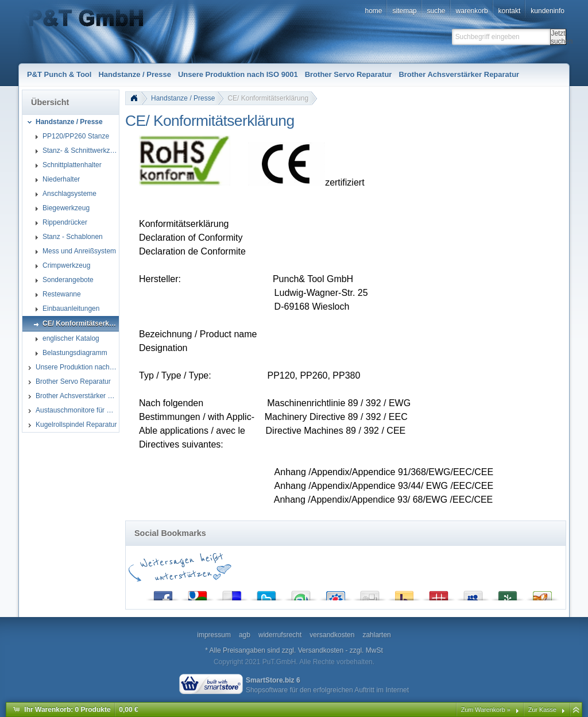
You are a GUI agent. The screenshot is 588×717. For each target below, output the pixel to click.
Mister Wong (439, 593)
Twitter (266, 593)
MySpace (473, 593)
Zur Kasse (542, 710)
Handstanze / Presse (183, 98)
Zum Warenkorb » (486, 710)
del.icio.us (232, 593)
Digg (370, 593)
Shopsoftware (267, 690)
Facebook (163, 593)
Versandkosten (321, 650)
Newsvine (508, 593)
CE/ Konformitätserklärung (268, 98)
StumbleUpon (301, 593)
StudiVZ (335, 593)
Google (198, 593)
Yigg (542, 593)
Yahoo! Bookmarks (404, 593)
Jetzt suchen (558, 37)
